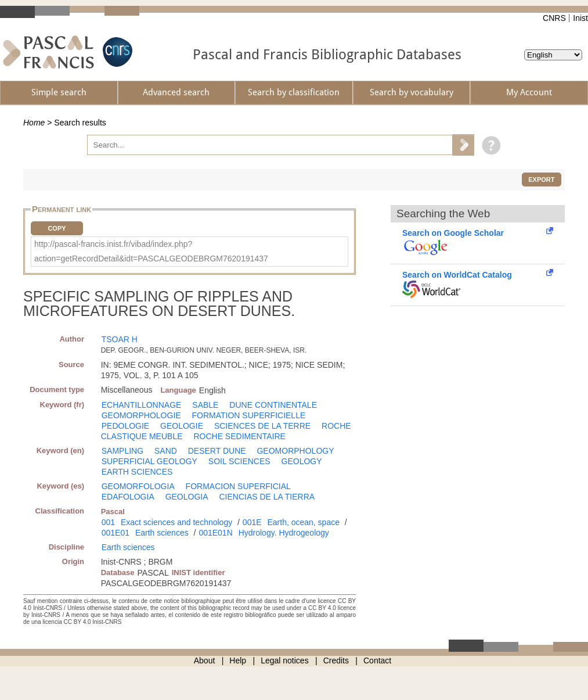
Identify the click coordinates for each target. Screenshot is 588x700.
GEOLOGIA (187, 497)
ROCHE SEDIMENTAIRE (239, 436)
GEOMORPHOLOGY (295, 451)
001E (252, 522)
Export (541, 180)
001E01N (215, 533)
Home (34, 123)
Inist (580, 18)
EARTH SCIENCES (137, 472)
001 (108, 522)
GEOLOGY (302, 461)
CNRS (554, 18)
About (205, 660)
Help (238, 660)
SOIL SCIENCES (239, 461)
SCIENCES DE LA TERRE (262, 426)
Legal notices (285, 660)
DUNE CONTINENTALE (273, 405)
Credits (336, 660)
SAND (166, 451)
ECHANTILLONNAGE (142, 405)
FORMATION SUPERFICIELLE (249, 415)
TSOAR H (120, 339)
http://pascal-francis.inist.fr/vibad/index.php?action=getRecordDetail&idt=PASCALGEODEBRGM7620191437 (151, 251)
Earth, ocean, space (303, 522)
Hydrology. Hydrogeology (284, 533)
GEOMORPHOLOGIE (141, 415)
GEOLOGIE (182, 426)
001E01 (116, 533)
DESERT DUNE (217, 451)
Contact (377, 660)
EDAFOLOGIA (128, 497)
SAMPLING (122, 451)
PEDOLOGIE (125, 426)
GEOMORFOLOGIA (138, 486)
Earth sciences (162, 533)
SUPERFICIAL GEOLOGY (149, 461)
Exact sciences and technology (176, 522)
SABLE (205, 405)
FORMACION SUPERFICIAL (238, 486)
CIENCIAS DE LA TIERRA (267, 497)
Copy (57, 228)
